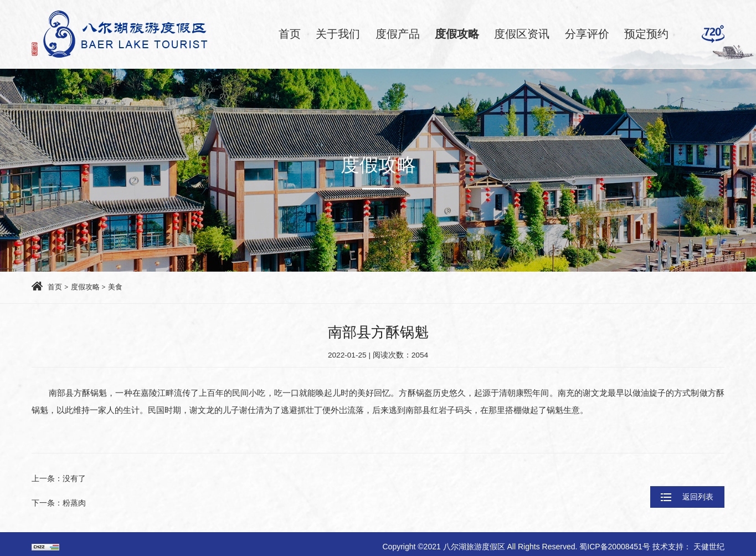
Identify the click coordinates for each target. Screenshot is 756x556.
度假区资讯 (522, 34)
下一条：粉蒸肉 (61, 501)
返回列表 (675, 491)
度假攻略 (457, 34)
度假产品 (398, 34)
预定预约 (646, 34)
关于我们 (338, 34)
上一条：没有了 (61, 480)
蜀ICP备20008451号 (616, 542)
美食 (120, 288)
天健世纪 (709, 542)
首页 (290, 34)
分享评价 (587, 34)
